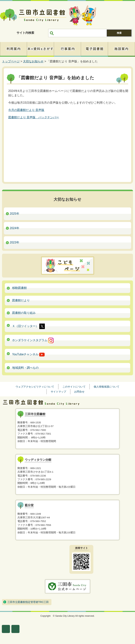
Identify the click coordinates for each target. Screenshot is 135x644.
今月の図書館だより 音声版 (26, 110)
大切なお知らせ (33, 61)
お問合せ (79, 392)
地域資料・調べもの (25, 368)
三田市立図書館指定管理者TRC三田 (28, 602)
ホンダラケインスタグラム (33, 340)
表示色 (15, 629)
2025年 (15, 214)
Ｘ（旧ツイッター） (28, 326)
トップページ (11, 61)
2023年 (15, 242)
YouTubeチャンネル (28, 355)
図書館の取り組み (24, 313)
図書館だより (21, 300)
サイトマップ (58, 392)
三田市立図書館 (33, 16)
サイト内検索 (25, 33)
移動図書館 (19, 288)
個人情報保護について (107, 387)
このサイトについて (74, 387)
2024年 (15, 228)
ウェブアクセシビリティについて (35, 387)
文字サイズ (6, 629)
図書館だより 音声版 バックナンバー (34, 117)
